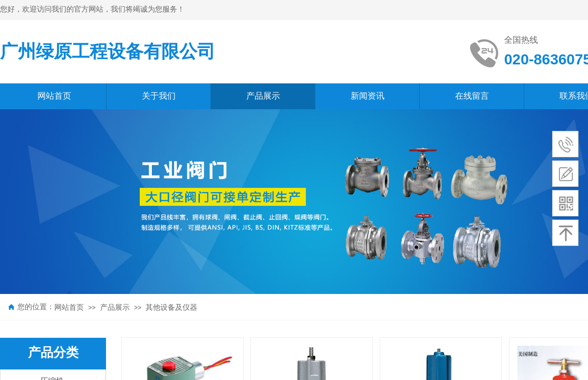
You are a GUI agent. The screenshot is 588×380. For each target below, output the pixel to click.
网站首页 (69, 307)
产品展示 (115, 307)
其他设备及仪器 (171, 307)
